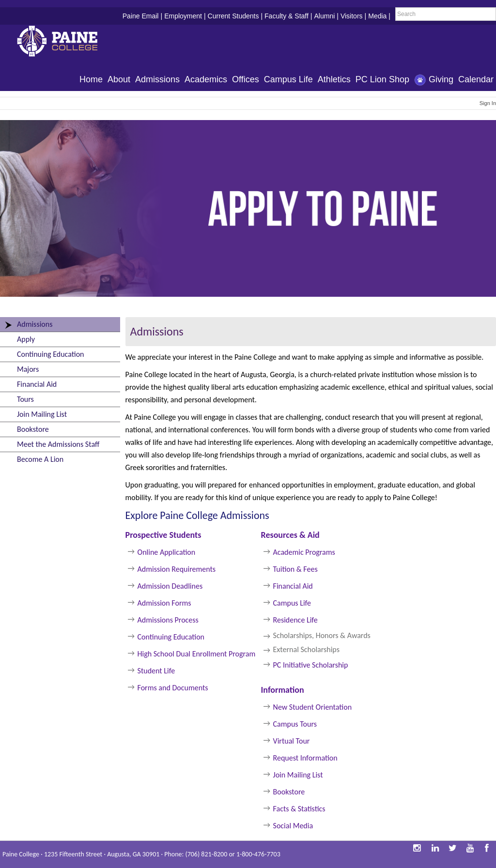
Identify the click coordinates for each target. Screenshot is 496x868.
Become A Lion (40, 459)
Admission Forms (164, 603)
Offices (246, 79)
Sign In (488, 103)
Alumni (324, 16)
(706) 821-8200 (206, 854)
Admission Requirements (177, 569)
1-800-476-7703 (258, 854)
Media (377, 16)
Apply (26, 339)
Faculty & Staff (287, 16)
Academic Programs (304, 552)
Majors (28, 369)
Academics (206, 79)
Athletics (334, 79)
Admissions (157, 79)
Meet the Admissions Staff (58, 444)
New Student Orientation (312, 707)
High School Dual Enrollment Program (197, 654)
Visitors (352, 16)
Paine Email (141, 16)
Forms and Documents (173, 688)
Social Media (293, 826)
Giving (434, 80)
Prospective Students (163, 535)
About (119, 79)
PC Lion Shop (382, 79)
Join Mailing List (42, 414)
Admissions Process (168, 620)
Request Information (305, 758)
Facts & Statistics (299, 809)
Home (91, 79)
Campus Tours (295, 724)
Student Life (156, 671)
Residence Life (295, 620)
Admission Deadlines (170, 586)
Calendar (476, 79)
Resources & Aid (290, 535)
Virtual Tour (292, 741)
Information (283, 690)
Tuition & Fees (295, 569)
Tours (25, 399)
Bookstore (33, 429)
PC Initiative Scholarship (311, 665)
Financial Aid (37, 384)
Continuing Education (50, 354)
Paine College (65, 43)
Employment (183, 16)
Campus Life (288, 79)
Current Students (233, 16)
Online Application (167, 552)
